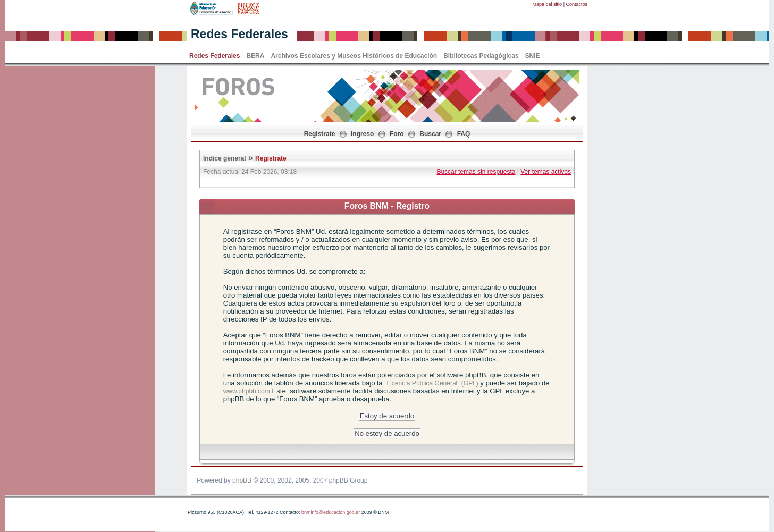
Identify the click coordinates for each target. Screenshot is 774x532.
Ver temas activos (546, 172)
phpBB (242, 480)
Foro (397, 134)
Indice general (225, 158)
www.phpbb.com (247, 391)
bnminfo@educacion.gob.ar (331, 512)
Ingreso (362, 134)
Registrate (320, 134)
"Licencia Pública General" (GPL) (432, 383)
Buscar (430, 134)
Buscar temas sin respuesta (476, 172)
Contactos (577, 4)
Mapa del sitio (548, 4)
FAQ (464, 134)
